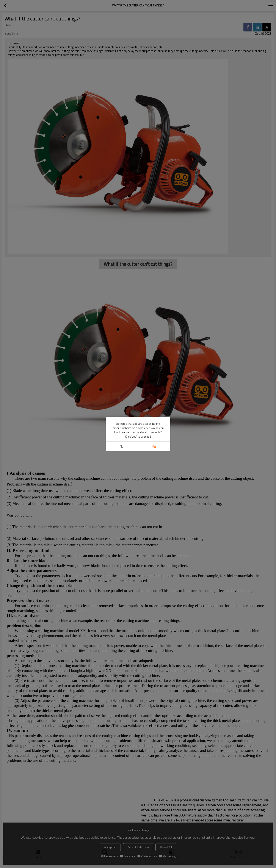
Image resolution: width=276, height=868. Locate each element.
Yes (154, 446)
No (122, 446)
